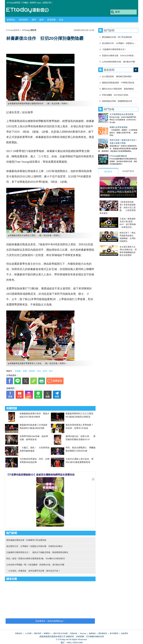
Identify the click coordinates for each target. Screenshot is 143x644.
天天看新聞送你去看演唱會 (110, 114)
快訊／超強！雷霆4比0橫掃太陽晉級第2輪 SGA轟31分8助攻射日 (36, 558)
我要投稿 (19, 633)
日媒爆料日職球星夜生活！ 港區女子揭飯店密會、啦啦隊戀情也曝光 (37, 552)
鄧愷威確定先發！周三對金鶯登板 (117, 37)
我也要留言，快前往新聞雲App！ (50, 621)
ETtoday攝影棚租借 (107, 151)
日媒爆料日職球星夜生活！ (114, 49)
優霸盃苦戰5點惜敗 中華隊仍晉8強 (118, 83)
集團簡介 (47, 633)
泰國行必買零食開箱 (107, 125)
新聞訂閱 (47, 3)
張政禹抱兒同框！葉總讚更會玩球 (117, 101)
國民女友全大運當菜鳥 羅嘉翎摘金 (118, 89)
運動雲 (30, 10)
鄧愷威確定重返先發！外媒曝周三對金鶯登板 (26, 540)
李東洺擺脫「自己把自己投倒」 (116, 95)
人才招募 (28, 633)
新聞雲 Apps (36, 3)
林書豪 (18, 371)
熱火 (51, 371)
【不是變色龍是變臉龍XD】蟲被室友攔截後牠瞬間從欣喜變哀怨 (40, 475)
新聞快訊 (11, 20)
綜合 (61, 20)
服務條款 (92, 633)
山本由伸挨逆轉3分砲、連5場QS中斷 (118, 62)
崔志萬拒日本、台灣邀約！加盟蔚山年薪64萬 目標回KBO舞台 (34, 546)
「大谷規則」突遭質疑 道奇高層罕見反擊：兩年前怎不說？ (33, 571)
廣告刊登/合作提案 (61, 633)
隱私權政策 (103, 633)
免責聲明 (124, 633)
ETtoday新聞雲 (14, 3)
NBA (39, 371)
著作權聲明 (114, 633)
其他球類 (51, 20)
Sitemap (83, 633)
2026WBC (24, 20)
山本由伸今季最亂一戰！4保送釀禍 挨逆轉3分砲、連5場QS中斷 (35, 565)
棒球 (34, 20)
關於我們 (38, 633)
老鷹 (25, 371)
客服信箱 (74, 633)
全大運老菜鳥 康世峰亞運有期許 (117, 76)
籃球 (42, 20)
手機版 (25, 3)
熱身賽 (32, 371)
